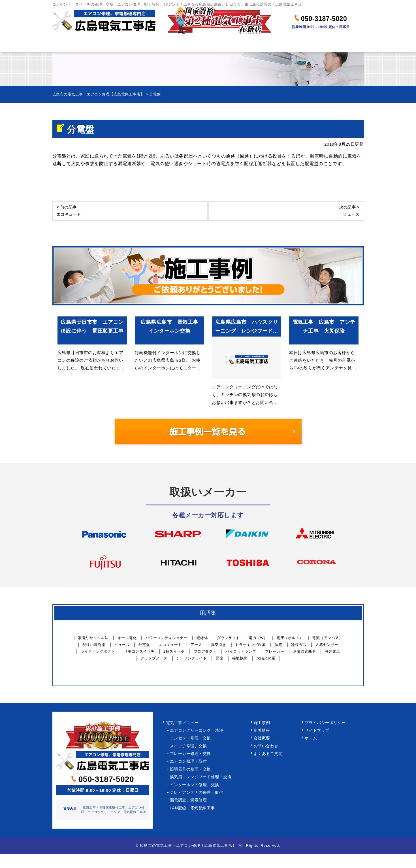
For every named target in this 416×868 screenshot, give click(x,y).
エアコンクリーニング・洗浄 (197, 730)
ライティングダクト (98, 651)
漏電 (279, 645)
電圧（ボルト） (290, 638)
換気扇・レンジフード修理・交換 (201, 777)
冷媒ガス (299, 645)
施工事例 (262, 723)
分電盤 (144, 645)
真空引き (219, 645)
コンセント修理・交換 (190, 738)
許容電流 (332, 651)
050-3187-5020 (321, 18)
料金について (178, 44)
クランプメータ (154, 658)
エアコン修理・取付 (188, 761)
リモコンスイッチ (139, 651)
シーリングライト (191, 658)
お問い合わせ (336, 44)
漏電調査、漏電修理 (188, 800)
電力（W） (258, 638)
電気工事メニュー (182, 723)
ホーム (73, 44)
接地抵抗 (240, 658)
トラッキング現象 (250, 645)
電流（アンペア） (327, 638)
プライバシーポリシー (325, 723)
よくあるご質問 (268, 754)
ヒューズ (122, 645)
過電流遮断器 (305, 651)
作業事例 (229, 44)
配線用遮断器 (94, 645)
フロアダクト (205, 651)
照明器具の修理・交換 (190, 769)
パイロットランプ (241, 651)
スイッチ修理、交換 (188, 746)
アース (196, 645)
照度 (220, 658)
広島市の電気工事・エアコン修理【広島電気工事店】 (188, 845)
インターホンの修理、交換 (195, 785)
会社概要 (262, 738)
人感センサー (327, 645)
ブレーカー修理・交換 (190, 754)
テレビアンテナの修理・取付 (197, 793)
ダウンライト (228, 638)
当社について (280, 44)
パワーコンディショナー (167, 638)
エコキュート (170, 645)
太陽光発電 (266, 658)
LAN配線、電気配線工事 (192, 808)
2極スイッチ (174, 651)
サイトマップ (317, 730)
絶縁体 (202, 638)
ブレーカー (275, 651)
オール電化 (127, 638)
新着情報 (262, 730)
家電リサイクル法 (93, 638)
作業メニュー (122, 44)
